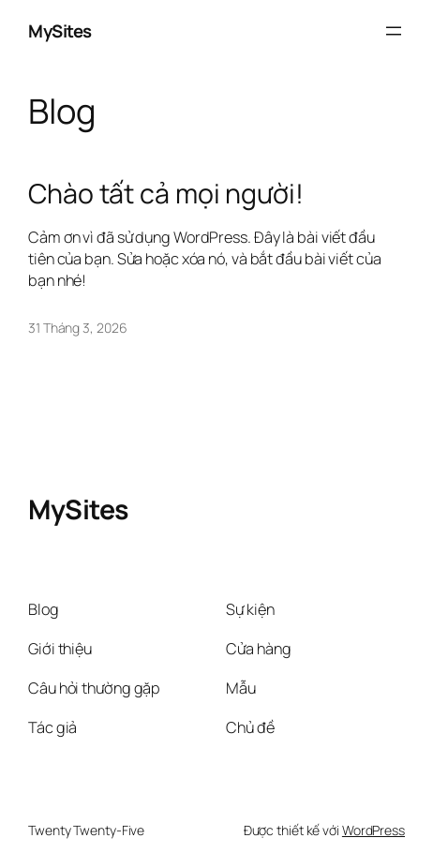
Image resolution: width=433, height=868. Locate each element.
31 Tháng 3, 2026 (77, 328)
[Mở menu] (394, 31)
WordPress (373, 830)
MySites (60, 31)
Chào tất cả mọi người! (166, 194)
